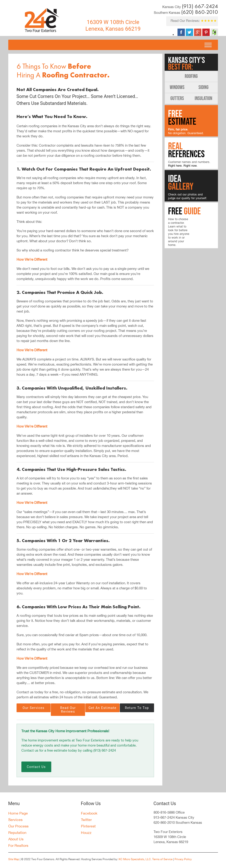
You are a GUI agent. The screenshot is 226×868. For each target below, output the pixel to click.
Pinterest (88, 826)
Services (15, 820)
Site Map (14, 859)
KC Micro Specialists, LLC (135, 859)
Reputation (17, 833)
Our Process (18, 826)
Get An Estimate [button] (102, 708)
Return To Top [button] (137, 708)
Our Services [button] (33, 708)
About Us (16, 839)
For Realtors (18, 845)
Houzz (86, 833)
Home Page (18, 813)
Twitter (86, 820)
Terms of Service (162, 859)
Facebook (89, 813)
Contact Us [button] (36, 767)
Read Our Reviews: (194, 21)
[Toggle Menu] (208, 45)
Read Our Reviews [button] (69, 710)
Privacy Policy (183, 859)
